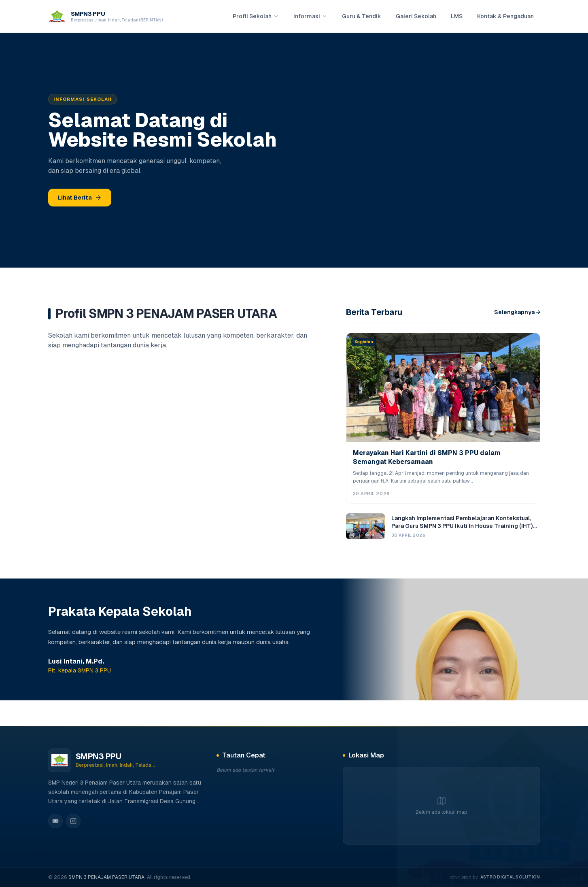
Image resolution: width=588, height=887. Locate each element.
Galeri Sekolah (416, 16)
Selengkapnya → (517, 312)
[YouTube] (55, 821)
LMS (457, 16)
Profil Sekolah (256, 16)
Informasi (310, 16)
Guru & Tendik (362, 16)
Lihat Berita (80, 198)
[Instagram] (73, 821)
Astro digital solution (510, 877)
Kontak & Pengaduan (505, 16)
